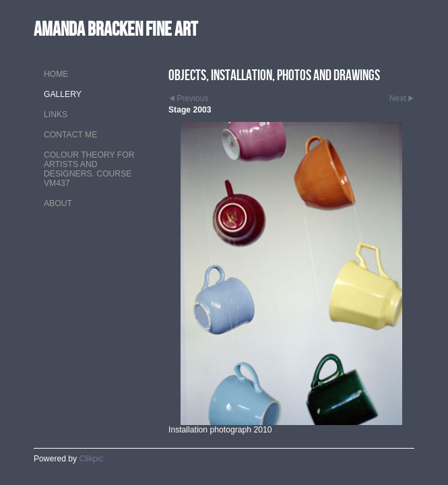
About (58, 203)
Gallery (63, 94)
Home (56, 74)
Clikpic (92, 459)
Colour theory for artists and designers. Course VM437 (89, 169)
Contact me (70, 135)
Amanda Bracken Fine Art (116, 29)
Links (56, 115)
